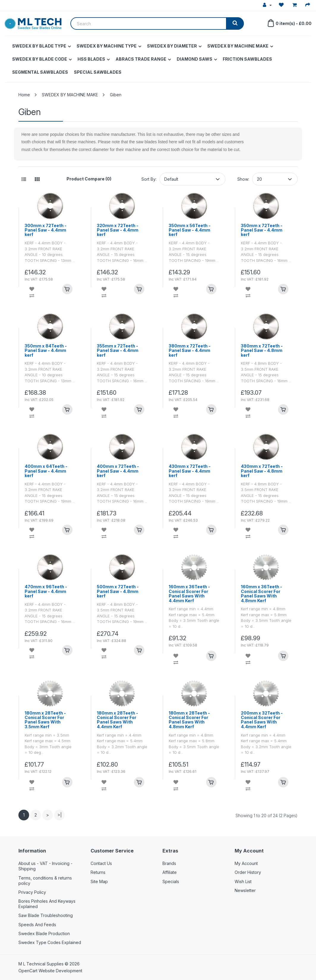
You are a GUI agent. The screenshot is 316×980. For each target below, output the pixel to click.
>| (60, 815)
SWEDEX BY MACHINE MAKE (238, 46)
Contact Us (101, 863)
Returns (98, 872)
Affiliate (170, 872)
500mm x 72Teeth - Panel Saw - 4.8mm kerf (118, 591)
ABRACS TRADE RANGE (141, 59)
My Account (246, 863)
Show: (243, 179)
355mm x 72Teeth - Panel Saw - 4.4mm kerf (118, 350)
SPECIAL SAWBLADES (98, 72)
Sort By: (149, 179)
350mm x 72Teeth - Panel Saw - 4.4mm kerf (262, 230)
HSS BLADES (91, 59)
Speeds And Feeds (37, 925)
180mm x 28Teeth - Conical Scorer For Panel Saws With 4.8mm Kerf (189, 720)
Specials (171, 881)
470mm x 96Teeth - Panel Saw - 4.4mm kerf (46, 591)
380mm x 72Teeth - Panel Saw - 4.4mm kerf (190, 350)
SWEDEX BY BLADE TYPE (39, 46)
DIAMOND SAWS (195, 59)
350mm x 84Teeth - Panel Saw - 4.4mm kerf (46, 350)
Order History (248, 872)
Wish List (243, 881)
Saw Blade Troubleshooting (46, 915)
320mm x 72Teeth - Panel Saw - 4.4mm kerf (118, 230)
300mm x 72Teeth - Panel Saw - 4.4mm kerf (46, 230)
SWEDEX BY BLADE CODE (40, 59)
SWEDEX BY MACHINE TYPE (107, 46)
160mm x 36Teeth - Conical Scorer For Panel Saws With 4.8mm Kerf (262, 594)
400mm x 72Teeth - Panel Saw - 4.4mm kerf (118, 471)
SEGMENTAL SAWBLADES (40, 72)
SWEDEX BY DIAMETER (172, 46)
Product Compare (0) (89, 179)
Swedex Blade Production (44, 933)
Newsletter (245, 890)
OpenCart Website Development (50, 971)
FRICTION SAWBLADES (247, 59)
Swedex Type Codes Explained (50, 942)
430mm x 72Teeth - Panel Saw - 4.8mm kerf (262, 471)
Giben (116, 95)
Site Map (99, 881)
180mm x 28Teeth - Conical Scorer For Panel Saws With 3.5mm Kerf (45, 720)
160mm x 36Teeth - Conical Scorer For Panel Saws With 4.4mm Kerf (189, 594)
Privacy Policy (32, 892)
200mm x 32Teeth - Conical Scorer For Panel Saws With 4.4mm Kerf (262, 720)
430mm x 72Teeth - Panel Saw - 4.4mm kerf (190, 471)
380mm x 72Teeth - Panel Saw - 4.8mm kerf (262, 350)
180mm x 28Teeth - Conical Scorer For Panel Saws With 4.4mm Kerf (117, 720)
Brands (169, 863)
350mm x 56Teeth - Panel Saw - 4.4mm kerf (190, 230)
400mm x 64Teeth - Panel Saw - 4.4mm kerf (46, 471)
